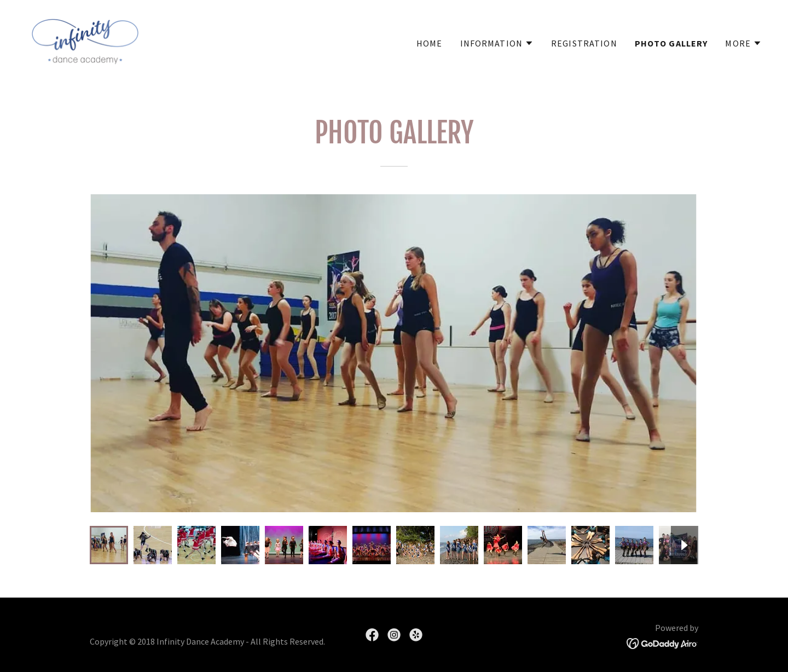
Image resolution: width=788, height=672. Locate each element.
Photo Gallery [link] (671, 43)
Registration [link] (584, 43)
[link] (85, 40)
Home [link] (430, 43)
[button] (497, 43)
